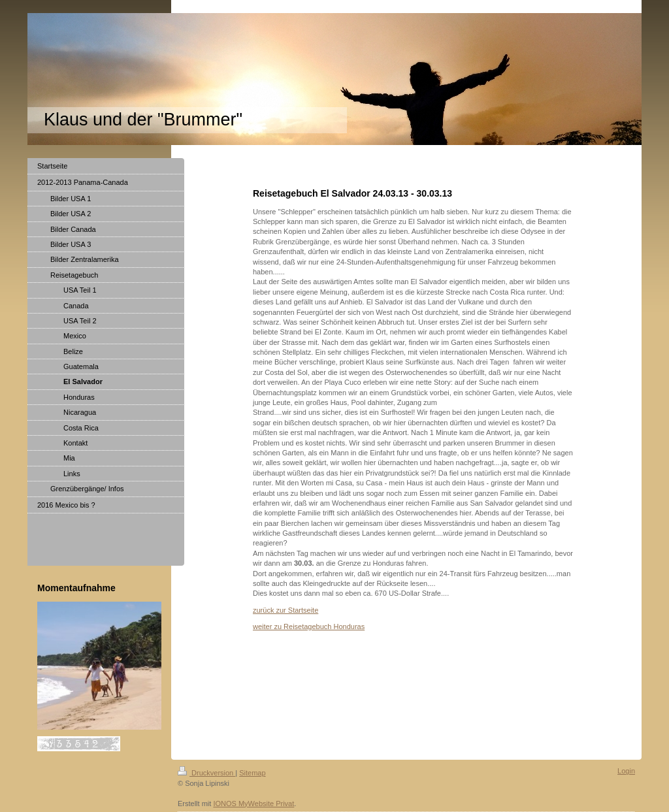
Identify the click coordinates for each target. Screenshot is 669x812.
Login (626, 771)
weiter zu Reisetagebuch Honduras (309, 626)
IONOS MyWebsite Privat (253, 804)
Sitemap (252, 773)
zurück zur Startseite (286, 610)
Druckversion (206, 773)
